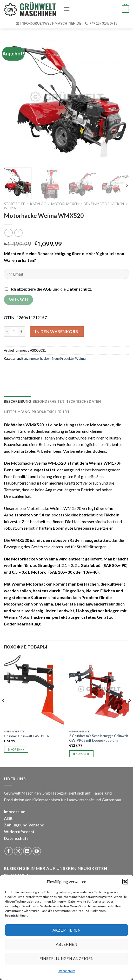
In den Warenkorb (57, 331)
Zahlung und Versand (24, 825)
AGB (47, 289)
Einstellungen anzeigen (67, 959)
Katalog (38, 204)
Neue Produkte (63, 358)
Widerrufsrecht (19, 831)
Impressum (15, 812)
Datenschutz (66, 971)
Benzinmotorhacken (104, 204)
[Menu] (67, 9)
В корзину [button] (16, 749)
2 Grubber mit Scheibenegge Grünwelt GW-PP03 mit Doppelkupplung (99, 738)
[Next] (127, 185)
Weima (10, 208)
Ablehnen (67, 944)
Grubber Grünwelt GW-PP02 (27, 736)
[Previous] (4, 711)
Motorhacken (65, 204)
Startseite (14, 204)
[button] (125, 882)
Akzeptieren (66, 930)
